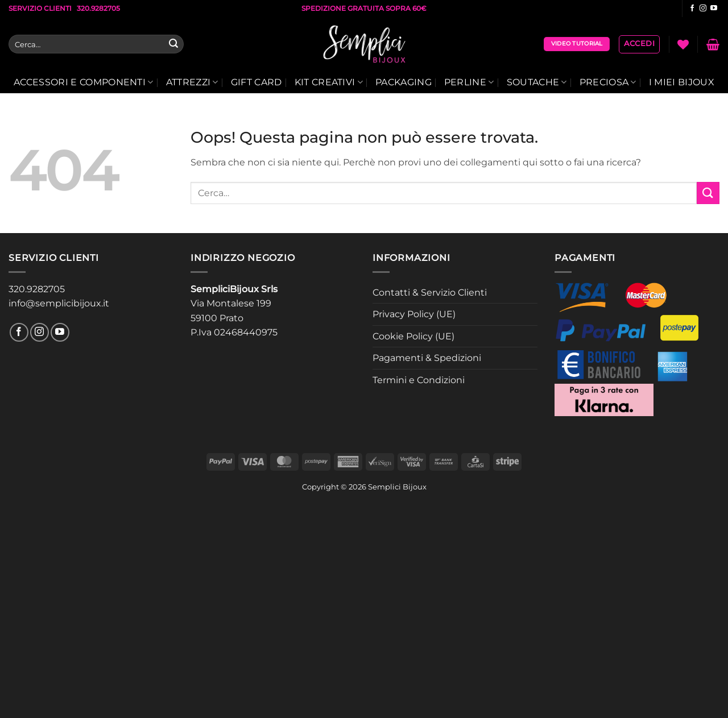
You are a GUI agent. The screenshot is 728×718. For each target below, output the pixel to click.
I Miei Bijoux (682, 82)
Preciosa (608, 82)
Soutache (537, 82)
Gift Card (257, 82)
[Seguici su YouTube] (714, 9)
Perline (469, 82)
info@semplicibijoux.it (59, 303)
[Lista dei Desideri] (683, 44)
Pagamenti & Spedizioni (427, 358)
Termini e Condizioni (419, 380)
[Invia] (173, 44)
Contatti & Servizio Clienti (430, 292)
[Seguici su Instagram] (703, 9)
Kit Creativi (329, 82)
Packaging (404, 82)
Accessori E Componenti (84, 82)
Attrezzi (192, 82)
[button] (639, 44)
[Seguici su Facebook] (692, 9)
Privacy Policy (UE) (414, 314)
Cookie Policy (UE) (413, 336)
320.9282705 (37, 289)
